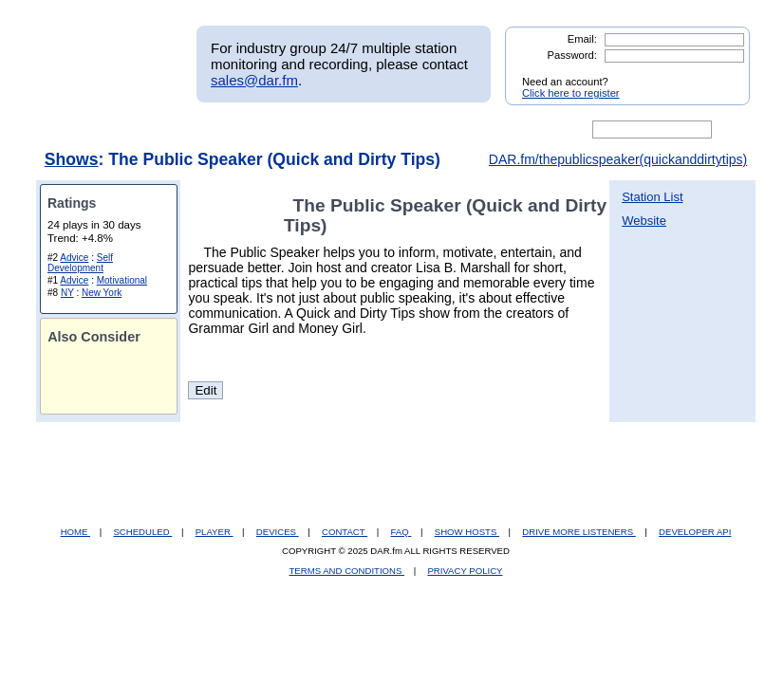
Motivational (122, 280)
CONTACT (345, 532)
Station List (652, 197)
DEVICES (278, 532)
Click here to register (571, 93)
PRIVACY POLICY (465, 571)
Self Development (80, 263)
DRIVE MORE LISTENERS (579, 532)
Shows (72, 159)
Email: (582, 39)
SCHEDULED (142, 532)
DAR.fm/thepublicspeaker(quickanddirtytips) (618, 159)
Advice (74, 258)
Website (644, 221)
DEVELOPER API (695, 532)
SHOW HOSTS (467, 532)
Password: (572, 55)
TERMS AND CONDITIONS (347, 571)
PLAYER (215, 532)
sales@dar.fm (254, 80)
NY (67, 293)
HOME (75, 532)
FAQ (401, 532)
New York (102, 293)
